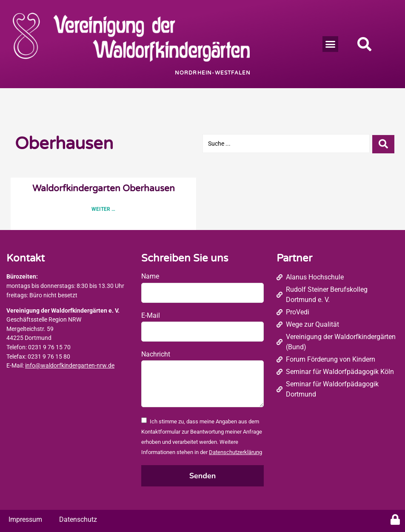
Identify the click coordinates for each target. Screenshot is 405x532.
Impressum (25, 519)
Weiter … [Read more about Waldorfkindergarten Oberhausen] (103, 209)
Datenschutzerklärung (235, 452)
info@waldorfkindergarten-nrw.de (70, 366)
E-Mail (151, 315)
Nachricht (156, 354)
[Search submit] (383, 143)
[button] (331, 44)
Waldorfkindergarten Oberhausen (104, 188)
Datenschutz (78, 519)
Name (150, 276)
